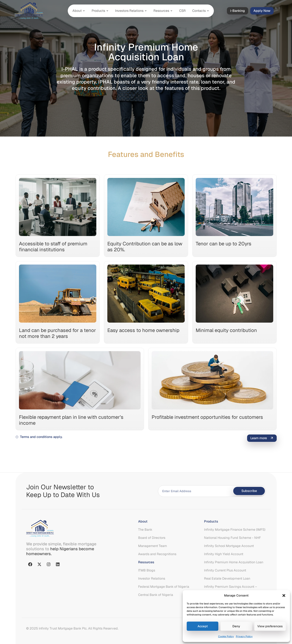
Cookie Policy (226, 636)
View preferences (270, 626)
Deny (236, 626)
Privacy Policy (244, 636)
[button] (284, 595)
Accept (203, 626)
